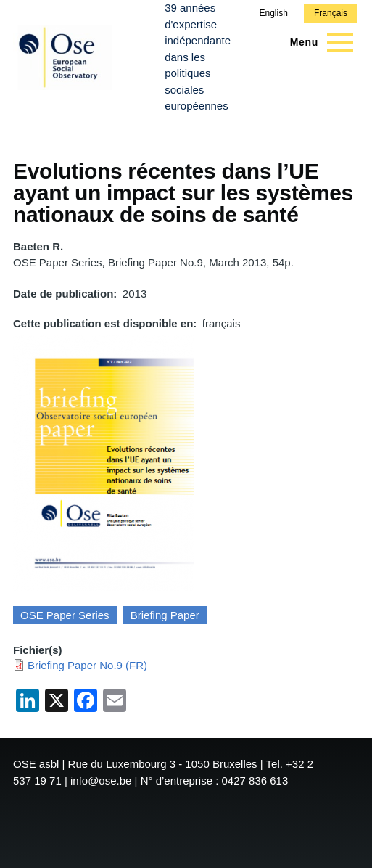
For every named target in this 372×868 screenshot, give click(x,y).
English (273, 13)
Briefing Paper (165, 615)
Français (331, 13)
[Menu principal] (317, 42)
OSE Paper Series (65, 615)
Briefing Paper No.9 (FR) (87, 665)
